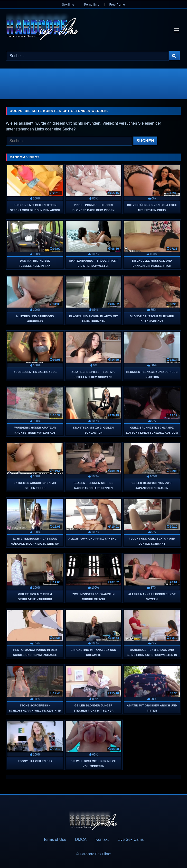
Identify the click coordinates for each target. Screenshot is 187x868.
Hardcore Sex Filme (95, 854)
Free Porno (117, 5)
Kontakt (102, 839)
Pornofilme (92, 5)
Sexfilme (68, 5)
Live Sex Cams (131, 839)
